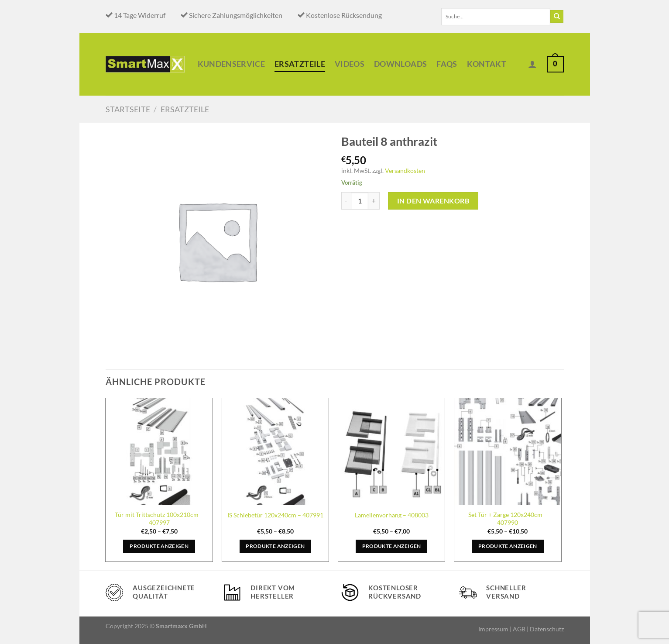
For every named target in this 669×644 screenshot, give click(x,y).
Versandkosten (405, 170)
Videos (350, 64)
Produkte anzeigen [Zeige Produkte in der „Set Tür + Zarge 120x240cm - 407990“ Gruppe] (508, 546)
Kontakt (487, 64)
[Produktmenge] (360, 201)
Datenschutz (547, 629)
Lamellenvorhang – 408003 (392, 515)
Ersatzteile (300, 64)
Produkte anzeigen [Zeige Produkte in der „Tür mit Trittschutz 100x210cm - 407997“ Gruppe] (159, 546)
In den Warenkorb (433, 201)
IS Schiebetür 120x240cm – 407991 (275, 515)
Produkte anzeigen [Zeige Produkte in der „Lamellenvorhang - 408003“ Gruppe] (392, 546)
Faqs (447, 64)
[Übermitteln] (557, 17)
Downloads (400, 64)
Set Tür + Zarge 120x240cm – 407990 (508, 519)
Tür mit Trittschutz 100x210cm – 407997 (159, 519)
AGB (519, 629)
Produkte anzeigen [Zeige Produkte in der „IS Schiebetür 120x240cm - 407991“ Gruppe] (275, 546)
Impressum (493, 629)
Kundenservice (232, 64)
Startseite (128, 109)
